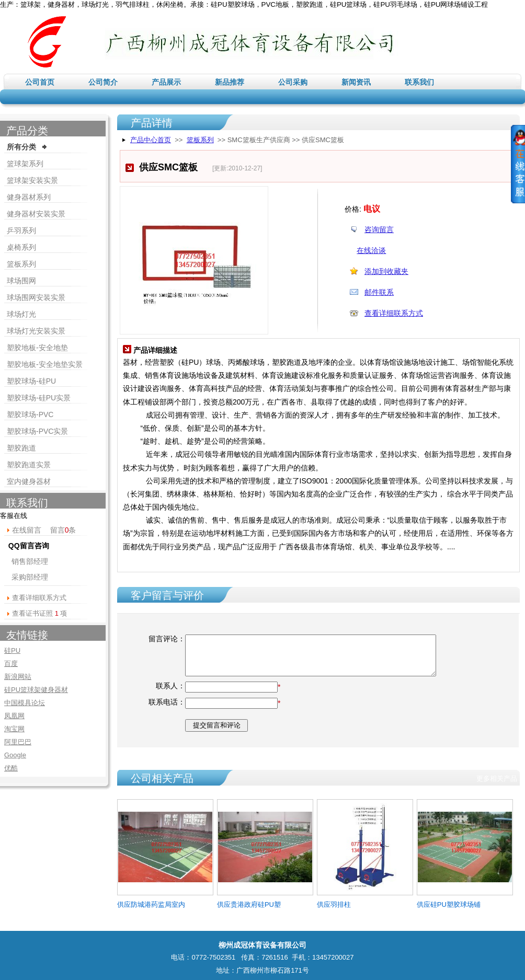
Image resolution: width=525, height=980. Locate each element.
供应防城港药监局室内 (151, 904)
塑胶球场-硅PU (31, 381)
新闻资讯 (356, 82)
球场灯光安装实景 (36, 331)
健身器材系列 (29, 197)
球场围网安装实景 (36, 297)
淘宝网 (14, 729)
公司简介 (103, 82)
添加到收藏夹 (386, 271)
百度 (11, 664)
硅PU (12, 650)
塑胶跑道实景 (29, 465)
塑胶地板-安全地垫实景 (45, 364)
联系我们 (419, 82)
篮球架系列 (25, 164)
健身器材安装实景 (36, 214)
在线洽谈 (371, 250)
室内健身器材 (29, 481)
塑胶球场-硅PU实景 (39, 398)
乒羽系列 (21, 230)
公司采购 (293, 82)
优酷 (11, 768)
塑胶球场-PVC (30, 414)
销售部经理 (30, 561)
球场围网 (21, 281)
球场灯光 (21, 314)
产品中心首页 (151, 140)
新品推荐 (230, 82)
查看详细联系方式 (394, 313)
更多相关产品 (497, 779)
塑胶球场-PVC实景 (37, 431)
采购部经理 (30, 577)
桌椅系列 (21, 247)
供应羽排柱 (334, 904)
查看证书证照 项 (39, 613)
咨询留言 (379, 229)
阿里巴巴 (18, 742)
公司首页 (40, 82)
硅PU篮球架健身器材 (36, 690)
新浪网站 (18, 677)
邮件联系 (379, 292)
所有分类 (21, 147)
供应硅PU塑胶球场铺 (449, 904)
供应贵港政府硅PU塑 (249, 904)
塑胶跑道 (21, 448)
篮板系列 (200, 140)
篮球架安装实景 (32, 180)
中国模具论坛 (25, 703)
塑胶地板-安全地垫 (37, 348)
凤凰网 (14, 716)
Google (15, 755)
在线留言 (27, 530)
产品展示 (166, 82)
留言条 (63, 530)
